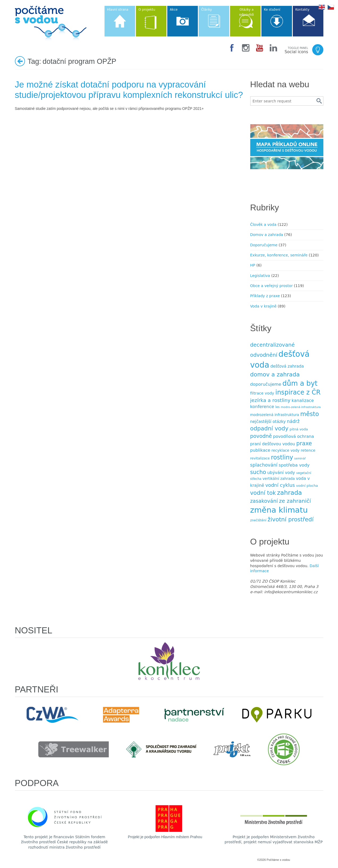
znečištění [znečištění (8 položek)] (258, 520)
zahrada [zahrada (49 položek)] (290, 493)
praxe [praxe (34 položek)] (304, 443)
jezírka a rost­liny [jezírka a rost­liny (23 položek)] (270, 400)
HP (253, 265)
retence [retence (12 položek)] (308, 450)
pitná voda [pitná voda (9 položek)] (299, 429)
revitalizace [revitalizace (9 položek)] (260, 458)
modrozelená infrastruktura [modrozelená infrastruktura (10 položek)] (275, 415)
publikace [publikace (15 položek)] (260, 450)
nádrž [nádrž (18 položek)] (293, 421)
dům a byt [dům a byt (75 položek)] (300, 383)
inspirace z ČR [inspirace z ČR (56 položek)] (298, 392)
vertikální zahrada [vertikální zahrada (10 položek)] (279, 479)
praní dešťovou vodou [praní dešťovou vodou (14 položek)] (273, 444)
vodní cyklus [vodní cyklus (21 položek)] (280, 485)
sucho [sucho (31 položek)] (258, 472)
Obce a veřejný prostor (272, 286)
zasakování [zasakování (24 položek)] (264, 501)
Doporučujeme (264, 245)
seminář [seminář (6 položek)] (300, 458)
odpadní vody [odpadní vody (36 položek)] (269, 428)
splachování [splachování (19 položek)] (264, 465)
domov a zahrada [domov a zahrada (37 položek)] (275, 374)
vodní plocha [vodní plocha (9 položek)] (307, 486)
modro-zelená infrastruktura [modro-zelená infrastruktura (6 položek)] (301, 407)
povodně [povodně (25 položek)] (261, 436)
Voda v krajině (263, 306)
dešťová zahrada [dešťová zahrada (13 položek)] (287, 366)
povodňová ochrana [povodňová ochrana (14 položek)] (294, 437)
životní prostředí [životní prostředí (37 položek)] (291, 519)
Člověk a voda (263, 225)
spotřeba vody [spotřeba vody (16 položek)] (294, 465)
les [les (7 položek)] (277, 407)
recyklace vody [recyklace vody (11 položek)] (286, 450)
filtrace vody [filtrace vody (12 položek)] (262, 393)
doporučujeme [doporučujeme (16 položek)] (266, 384)
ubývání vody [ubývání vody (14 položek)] (281, 473)
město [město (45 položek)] (310, 414)
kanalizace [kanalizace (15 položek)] (303, 400)
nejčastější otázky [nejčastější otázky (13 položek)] (268, 422)
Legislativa (260, 276)
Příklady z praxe (265, 296)
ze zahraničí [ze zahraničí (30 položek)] (295, 501)
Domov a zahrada (267, 235)
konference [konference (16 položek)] (262, 407)
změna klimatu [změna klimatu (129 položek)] (279, 510)
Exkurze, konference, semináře (279, 255)
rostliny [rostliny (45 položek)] (282, 457)
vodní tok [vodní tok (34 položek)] (263, 493)
